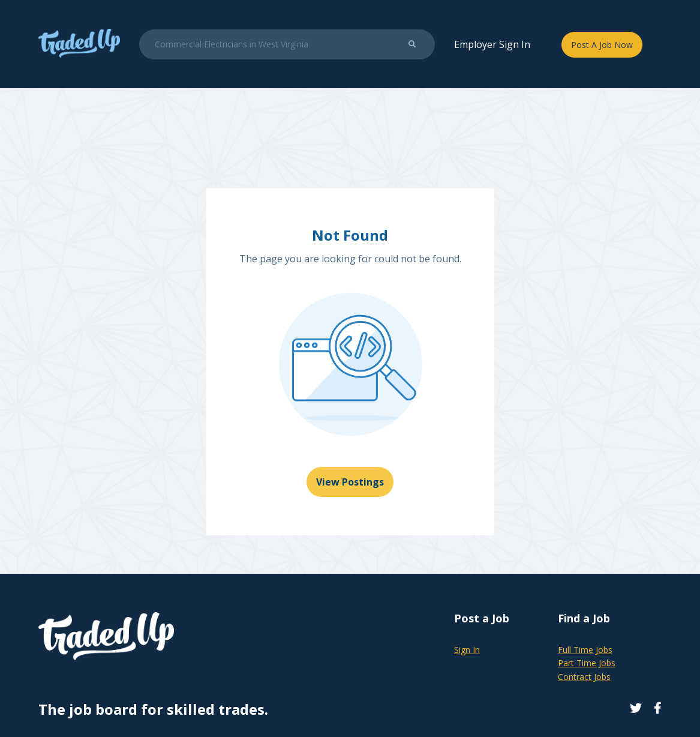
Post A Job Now (602, 45)
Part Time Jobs (587, 663)
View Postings (350, 482)
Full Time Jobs (585, 650)
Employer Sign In (492, 44)
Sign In (467, 650)
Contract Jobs (584, 677)
